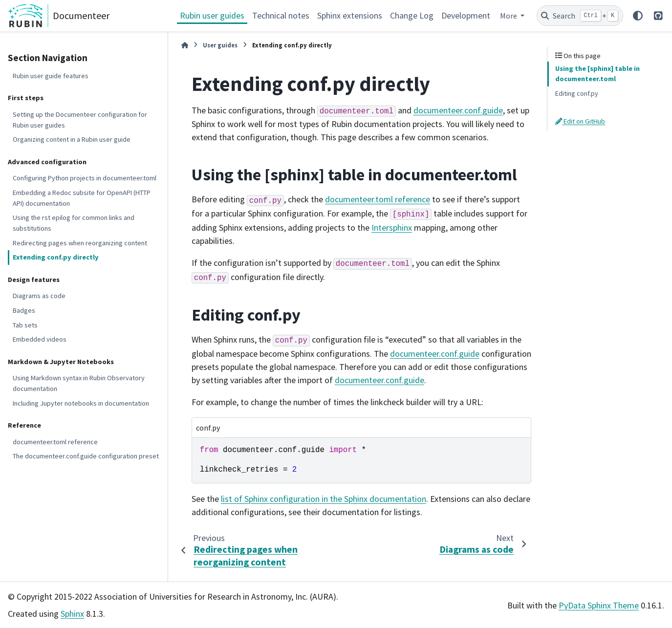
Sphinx (72, 614)
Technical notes (281, 15)
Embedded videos (40, 339)
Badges (24, 310)
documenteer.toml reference (55, 442)
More (509, 16)
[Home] (185, 45)
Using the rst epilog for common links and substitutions (74, 223)
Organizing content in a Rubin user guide (72, 139)
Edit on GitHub (580, 121)
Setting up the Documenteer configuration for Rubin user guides (80, 120)
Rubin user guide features (51, 76)
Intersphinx (392, 227)
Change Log (412, 15)
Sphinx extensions (350, 15)
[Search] (580, 16)
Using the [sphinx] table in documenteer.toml (597, 74)
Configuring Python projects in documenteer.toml (85, 178)
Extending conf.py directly (56, 257)
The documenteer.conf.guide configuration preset (86, 456)
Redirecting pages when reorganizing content (80, 243)
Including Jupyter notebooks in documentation (81, 403)
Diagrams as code (39, 296)
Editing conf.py (577, 93)
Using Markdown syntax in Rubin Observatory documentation (79, 383)
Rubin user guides (212, 15)
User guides (220, 45)
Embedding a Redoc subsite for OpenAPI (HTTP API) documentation (82, 198)
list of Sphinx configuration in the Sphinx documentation (324, 499)
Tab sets (25, 325)
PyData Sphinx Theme (599, 605)
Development (466, 15)
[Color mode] (638, 16)
